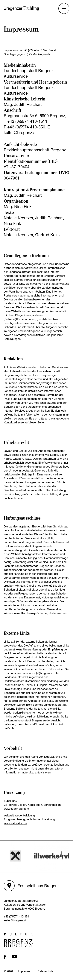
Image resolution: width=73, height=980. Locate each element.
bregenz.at (34, 264)
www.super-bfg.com (16, 809)
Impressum (25, 971)
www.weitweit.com (15, 823)
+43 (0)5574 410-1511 (17, 916)
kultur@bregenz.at (15, 920)
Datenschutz (45, 971)
